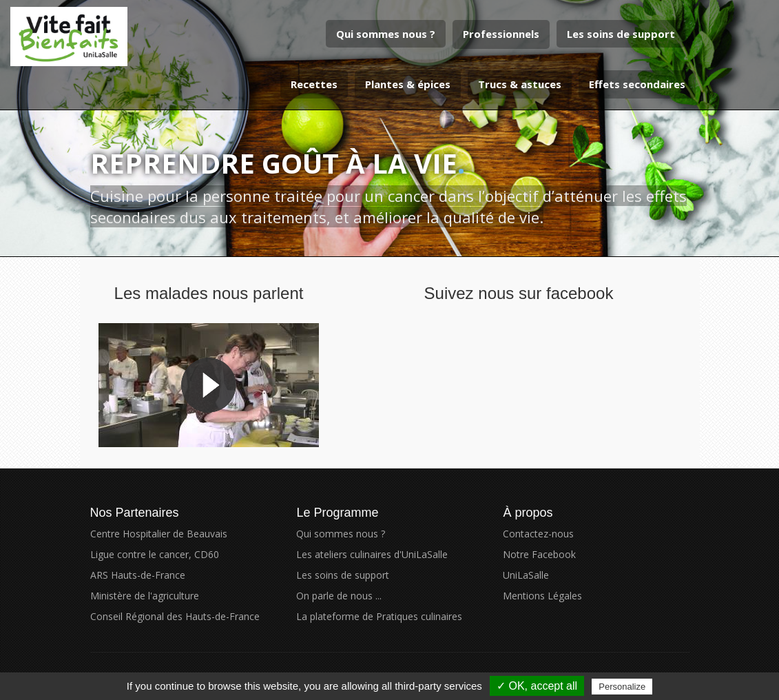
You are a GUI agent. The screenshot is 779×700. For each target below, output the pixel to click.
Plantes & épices (408, 84)
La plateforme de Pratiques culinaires (379, 616)
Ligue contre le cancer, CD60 (155, 554)
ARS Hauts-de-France (138, 575)
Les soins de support (621, 34)
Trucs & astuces (520, 84)
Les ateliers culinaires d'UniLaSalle (372, 554)
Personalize (622, 687)
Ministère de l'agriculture (145, 596)
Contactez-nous (538, 534)
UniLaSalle (526, 575)
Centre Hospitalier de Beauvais (159, 534)
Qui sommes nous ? (386, 34)
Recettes (314, 84)
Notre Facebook (539, 554)
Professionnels (501, 34)
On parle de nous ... (339, 596)
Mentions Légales (542, 596)
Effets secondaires (637, 84)
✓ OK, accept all (537, 686)
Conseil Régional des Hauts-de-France (175, 616)
